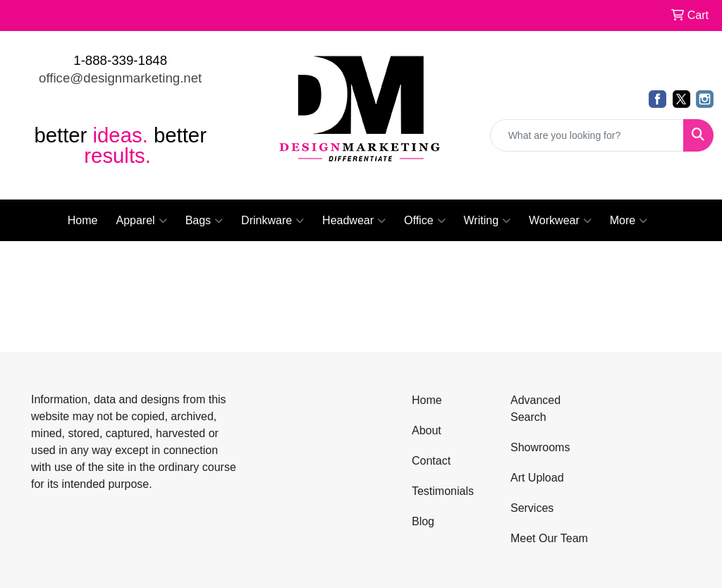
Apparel (141, 221)
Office (425, 221)
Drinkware (273, 221)
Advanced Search (536, 409)
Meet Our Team (549, 538)
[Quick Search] (587, 135)
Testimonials (443, 491)
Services (532, 508)
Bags (204, 221)
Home (83, 220)
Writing (488, 221)
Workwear (560, 221)
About (427, 430)
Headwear (354, 221)
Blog (423, 521)
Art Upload (537, 478)
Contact (431, 461)
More (629, 221)
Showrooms (540, 447)
